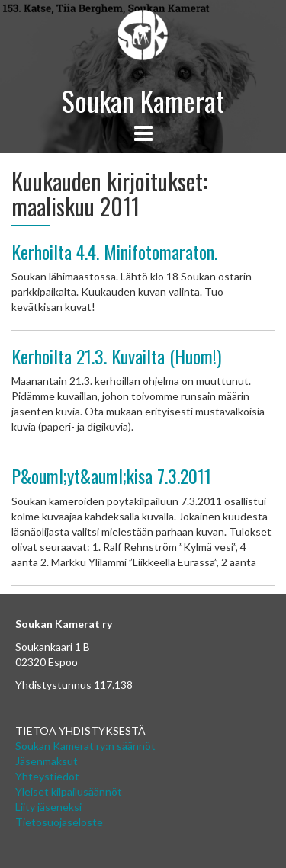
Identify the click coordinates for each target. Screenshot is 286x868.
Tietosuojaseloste (59, 822)
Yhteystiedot (47, 776)
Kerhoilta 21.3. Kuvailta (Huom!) (116, 356)
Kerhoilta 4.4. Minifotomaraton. (114, 251)
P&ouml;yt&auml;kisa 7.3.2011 (111, 476)
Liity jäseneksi (48, 807)
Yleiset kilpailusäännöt (69, 791)
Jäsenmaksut (47, 761)
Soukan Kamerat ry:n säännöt (85, 746)
